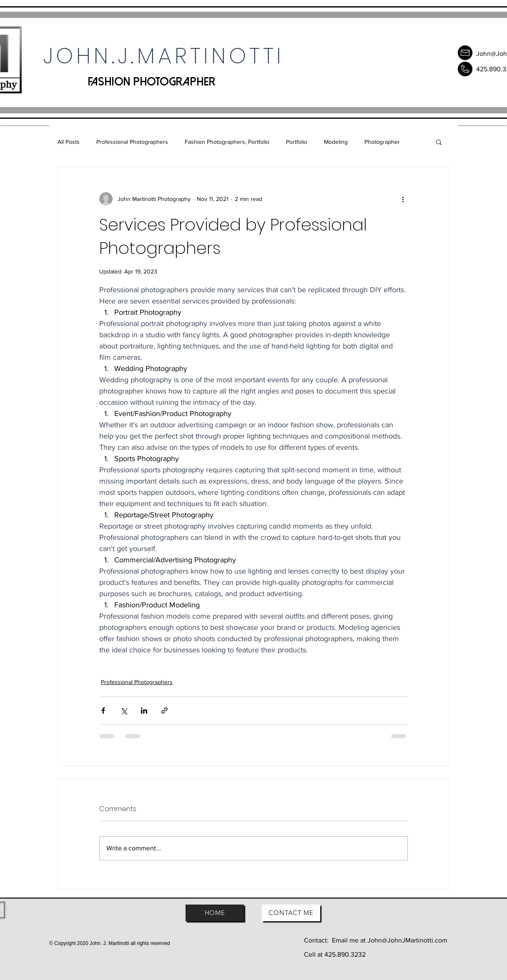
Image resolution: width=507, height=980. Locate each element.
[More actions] (403, 199)
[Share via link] (164, 711)
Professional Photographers (132, 142)
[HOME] (215, 913)
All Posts (69, 142)
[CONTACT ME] (291, 913)
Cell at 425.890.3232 (335, 954)
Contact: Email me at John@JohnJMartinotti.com (376, 940)
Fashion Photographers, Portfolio (227, 142)
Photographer (382, 142)
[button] (439, 142)
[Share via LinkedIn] (144, 711)
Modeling (336, 142)
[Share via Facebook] (103, 711)
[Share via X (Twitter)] (124, 711)
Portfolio (297, 142)
